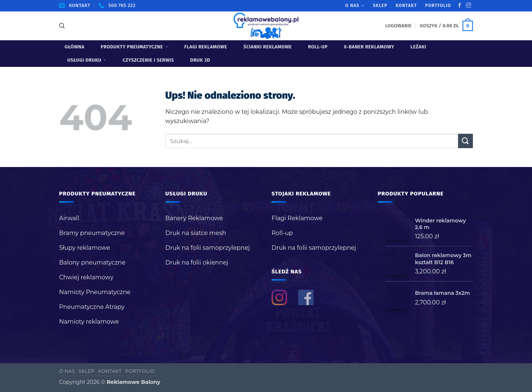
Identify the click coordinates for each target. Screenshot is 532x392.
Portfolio (438, 6)
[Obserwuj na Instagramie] (468, 6)
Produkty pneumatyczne (134, 47)
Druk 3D (200, 60)
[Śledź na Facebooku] (460, 6)
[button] (399, 26)
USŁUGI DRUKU (87, 60)
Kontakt (406, 6)
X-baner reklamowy (369, 47)
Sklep (380, 6)
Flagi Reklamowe (206, 47)
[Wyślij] (465, 141)
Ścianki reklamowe (268, 47)
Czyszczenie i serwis (148, 60)
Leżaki (418, 47)
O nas (355, 6)
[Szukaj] (62, 26)
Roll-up (318, 47)
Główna (75, 47)
